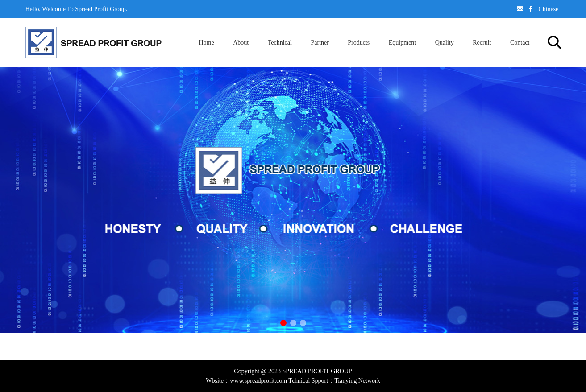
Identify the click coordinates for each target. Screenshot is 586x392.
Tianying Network (357, 380)
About (241, 42)
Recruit (482, 42)
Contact (520, 42)
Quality (445, 42)
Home (207, 42)
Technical (280, 42)
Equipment (402, 42)
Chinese (548, 9)
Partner (320, 42)
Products (359, 42)
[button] (283, 323)
